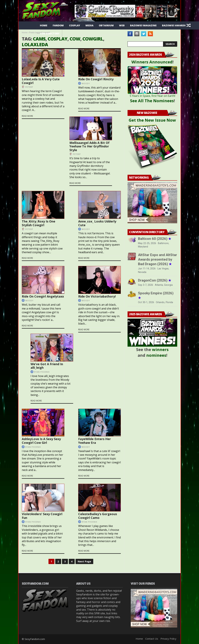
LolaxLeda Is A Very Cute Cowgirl (41, 81)
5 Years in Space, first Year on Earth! (152, 96)
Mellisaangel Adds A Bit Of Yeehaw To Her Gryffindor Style (89, 146)
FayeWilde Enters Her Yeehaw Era (95, 441)
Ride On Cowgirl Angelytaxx (43, 296)
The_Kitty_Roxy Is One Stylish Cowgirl (39, 223)
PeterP (29, 87)
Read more (27, 116)
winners (160, 349)
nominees (156, 355)
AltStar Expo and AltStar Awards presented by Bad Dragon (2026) (158, 259)
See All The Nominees (152, 101)
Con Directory (50, 33)
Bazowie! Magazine (143, 25)
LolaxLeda (35, 44)
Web (122, 25)
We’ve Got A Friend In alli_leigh (47, 366)
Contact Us (152, 639)
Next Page (84, 561)
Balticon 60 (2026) (155, 239)
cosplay (58, 39)
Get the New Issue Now (152, 120)
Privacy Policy (168, 639)
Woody (86, 83)
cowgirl (93, 39)
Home (44, 25)
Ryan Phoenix (42, 372)
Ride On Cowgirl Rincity (96, 79)
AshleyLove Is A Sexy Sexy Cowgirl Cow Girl (41, 441)
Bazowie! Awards (174, 25)
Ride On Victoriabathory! (97, 296)
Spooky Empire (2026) (156, 295)
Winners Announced (152, 62)
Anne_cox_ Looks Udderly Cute (97, 223)
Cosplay (75, 25)
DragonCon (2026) (155, 280)
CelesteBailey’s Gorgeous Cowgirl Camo (98, 516)
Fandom (58, 25)
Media (89, 25)
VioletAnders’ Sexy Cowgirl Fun (42, 516)
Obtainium (106, 25)
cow (75, 39)
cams (39, 39)
